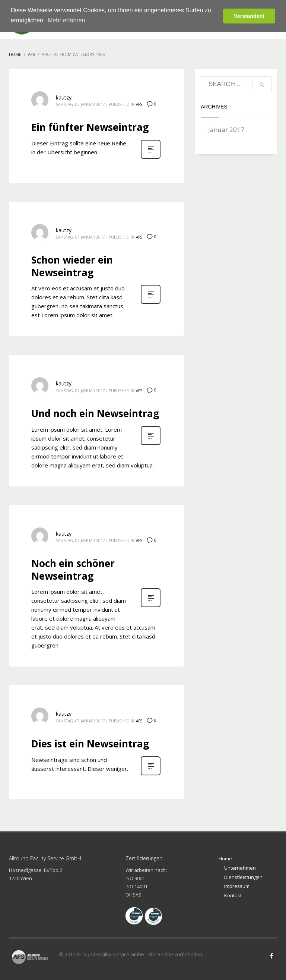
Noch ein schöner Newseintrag (73, 570)
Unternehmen (240, 868)
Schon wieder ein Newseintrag (72, 266)
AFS (139, 104)
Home (225, 858)
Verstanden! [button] (249, 16)
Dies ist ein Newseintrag (90, 744)
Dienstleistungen (243, 877)
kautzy (64, 97)
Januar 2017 (226, 130)
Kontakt (233, 895)
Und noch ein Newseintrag (95, 413)
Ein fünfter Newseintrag (90, 127)
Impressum (237, 886)
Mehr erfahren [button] (66, 20)
